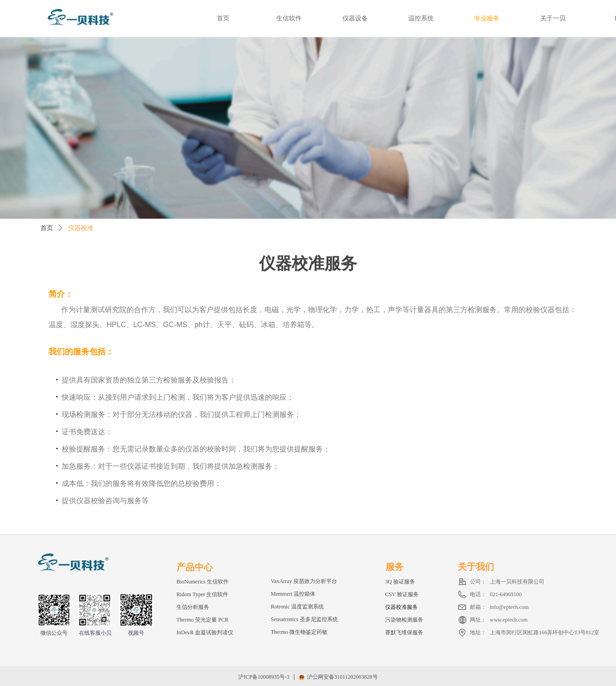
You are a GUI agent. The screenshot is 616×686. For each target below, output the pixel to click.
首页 (47, 228)
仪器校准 (81, 228)
